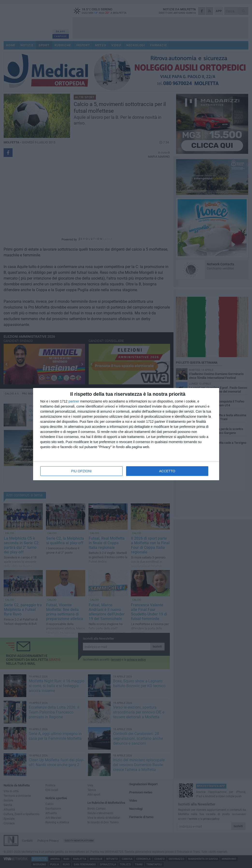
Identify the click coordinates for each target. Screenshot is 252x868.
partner (74, 401)
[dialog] (126, 434)
